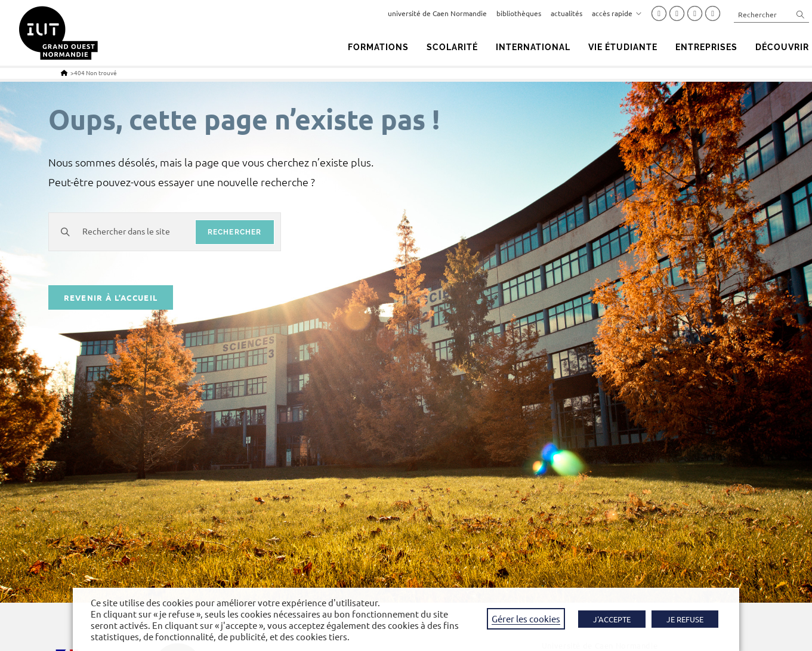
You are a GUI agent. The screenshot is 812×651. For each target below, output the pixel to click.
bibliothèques (519, 13)
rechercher (235, 232)
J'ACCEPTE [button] (612, 619)
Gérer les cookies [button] (526, 618)
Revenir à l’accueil (111, 299)
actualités (566, 13)
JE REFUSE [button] (685, 619)
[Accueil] (64, 72)
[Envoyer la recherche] (801, 14)
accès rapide (617, 13)
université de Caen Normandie (437, 13)
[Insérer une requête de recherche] (771, 14)
